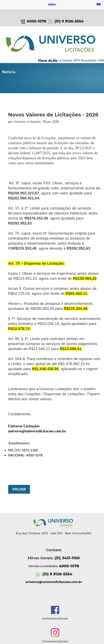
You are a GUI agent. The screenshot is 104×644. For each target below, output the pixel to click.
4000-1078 (33, 21)
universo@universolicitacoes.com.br (37, 431)
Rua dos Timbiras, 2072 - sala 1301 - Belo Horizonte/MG (54, 533)
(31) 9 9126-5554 (65, 21)
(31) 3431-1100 (67, 558)
